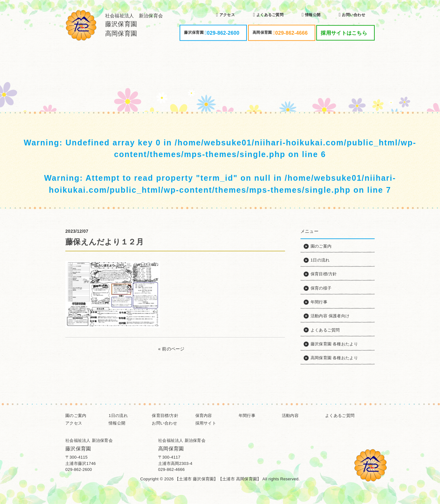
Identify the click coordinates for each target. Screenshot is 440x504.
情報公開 (117, 423)
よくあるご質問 (340, 416)
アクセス (74, 423)
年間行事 (247, 416)
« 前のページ (171, 349)
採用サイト (206, 423)
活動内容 (290, 416)
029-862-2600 (79, 469)
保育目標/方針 (165, 416)
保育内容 (204, 416)
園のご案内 (76, 416)
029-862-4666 (171, 469)
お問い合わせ (164, 423)
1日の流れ (118, 416)
